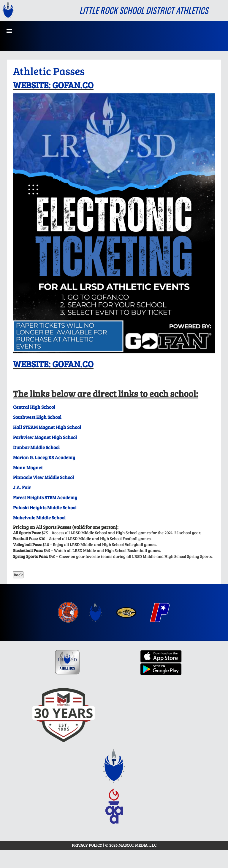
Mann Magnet (28, 467)
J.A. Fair (22, 487)
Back (18, 575)
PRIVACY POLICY (87, 845)
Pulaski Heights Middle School (45, 507)
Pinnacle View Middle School (43, 477)
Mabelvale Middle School (39, 517)
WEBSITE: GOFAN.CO (53, 85)
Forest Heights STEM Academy (45, 497)
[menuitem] (68, 612)
